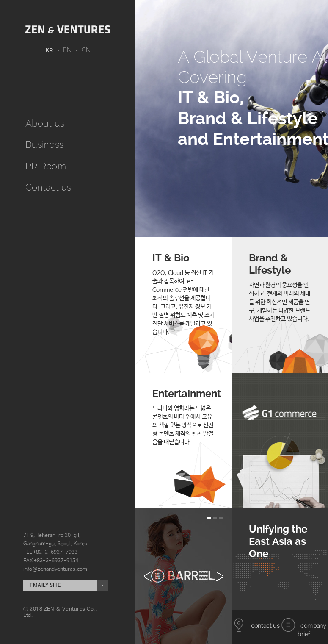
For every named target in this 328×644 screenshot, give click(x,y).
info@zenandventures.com (55, 569)
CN (86, 50)
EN (67, 50)
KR (49, 50)
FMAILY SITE (45, 586)
